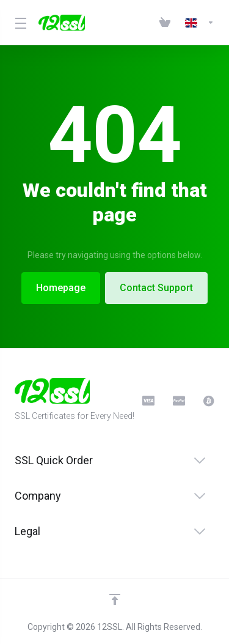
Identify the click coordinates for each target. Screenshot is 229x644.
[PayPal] (178, 401)
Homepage (60, 288)
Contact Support (157, 288)
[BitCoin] (209, 401)
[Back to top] (115, 599)
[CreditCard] (148, 401)
